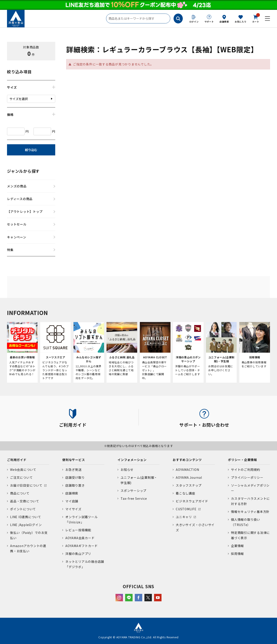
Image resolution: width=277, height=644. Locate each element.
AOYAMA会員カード (80, 538)
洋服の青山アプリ (78, 554)
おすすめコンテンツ (187, 460)
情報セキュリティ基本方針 (250, 512)
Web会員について (23, 470)
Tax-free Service (134, 498)
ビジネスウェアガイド (192, 501)
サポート (209, 22)
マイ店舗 (72, 501)
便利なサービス (74, 460)
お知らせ (127, 470)
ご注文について (21, 477)
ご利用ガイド (17, 460)
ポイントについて (23, 509)
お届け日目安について (26, 485)
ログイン (194, 22)
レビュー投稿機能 (78, 530)
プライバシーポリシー (247, 477)
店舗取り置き (75, 485)
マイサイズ (73, 509)
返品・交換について (25, 501)
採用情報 (237, 554)
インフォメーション (132, 460)
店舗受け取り (75, 477)
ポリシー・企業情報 (242, 460)
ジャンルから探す (23, 171)
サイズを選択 (19, 99)
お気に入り (241, 22)
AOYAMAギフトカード (82, 546)
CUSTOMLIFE (186, 509)
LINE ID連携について (26, 517)
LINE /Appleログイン (26, 525)
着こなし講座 (186, 493)
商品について (20, 493)
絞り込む (31, 150)
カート (256, 18)
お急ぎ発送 (73, 470)
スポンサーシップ (133, 491)
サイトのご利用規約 (246, 470)
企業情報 (237, 546)
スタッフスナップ (189, 485)
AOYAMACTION (187, 470)
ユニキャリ (184, 517)
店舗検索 (224, 22)
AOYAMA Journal (189, 477)
